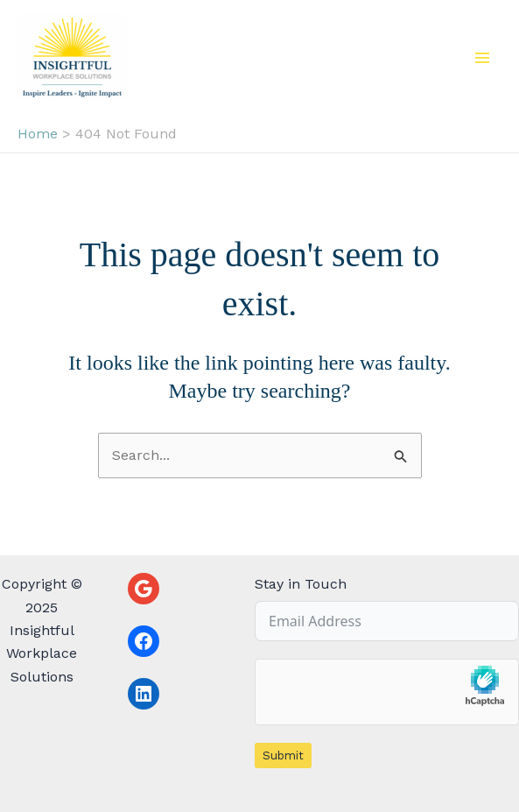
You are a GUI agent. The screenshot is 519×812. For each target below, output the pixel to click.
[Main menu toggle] (482, 58)
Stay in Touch (301, 584)
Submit (283, 756)
